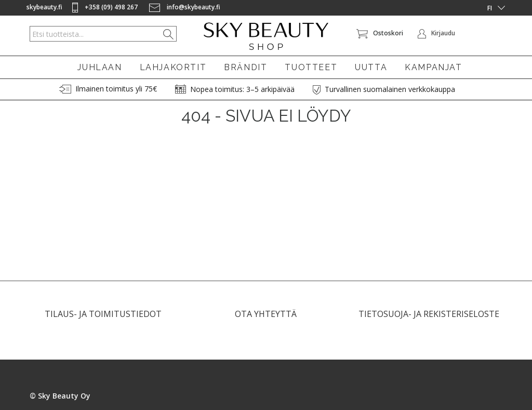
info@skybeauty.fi (185, 7)
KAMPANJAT (433, 67)
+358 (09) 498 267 (106, 7)
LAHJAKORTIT (173, 67)
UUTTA (371, 67)
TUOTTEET (311, 67)
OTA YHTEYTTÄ (266, 319)
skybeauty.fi (44, 7)
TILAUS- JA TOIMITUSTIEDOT (103, 319)
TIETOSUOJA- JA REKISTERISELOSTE (429, 319)
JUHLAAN (99, 67)
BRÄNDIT (245, 67)
